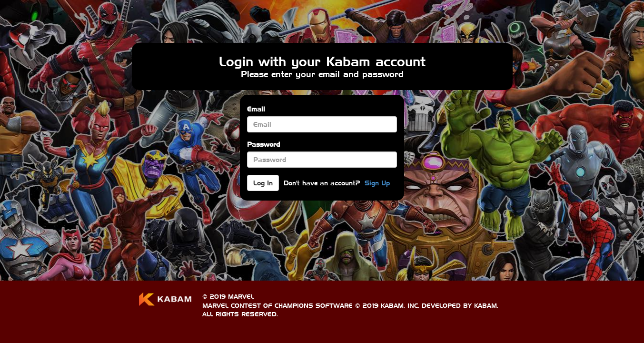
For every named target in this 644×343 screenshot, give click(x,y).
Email (256, 109)
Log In (263, 183)
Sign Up (377, 183)
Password (263, 144)
